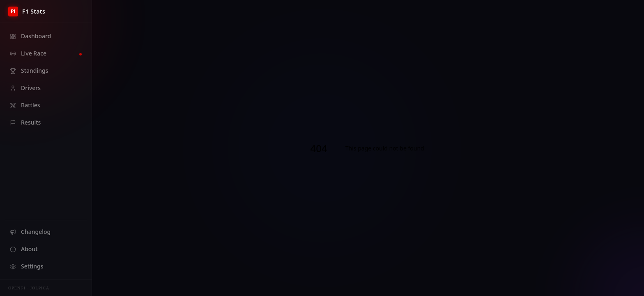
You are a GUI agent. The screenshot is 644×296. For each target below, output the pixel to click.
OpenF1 (17, 288)
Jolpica (40, 288)
